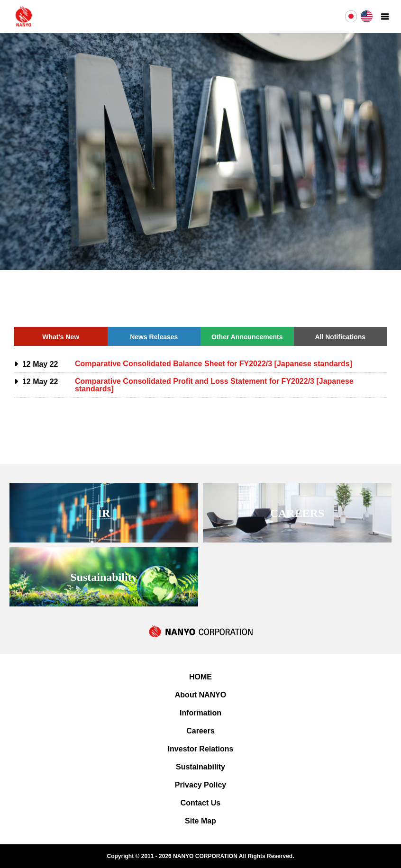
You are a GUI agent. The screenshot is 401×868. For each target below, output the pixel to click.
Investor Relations (201, 749)
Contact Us (200, 803)
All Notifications (340, 337)
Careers (200, 731)
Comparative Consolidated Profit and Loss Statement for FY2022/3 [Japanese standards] (214, 385)
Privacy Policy (201, 785)
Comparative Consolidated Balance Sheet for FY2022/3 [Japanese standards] (214, 364)
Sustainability (200, 767)
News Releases (154, 337)
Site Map (200, 821)
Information (200, 713)
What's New (61, 337)
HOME (200, 677)
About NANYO (200, 695)
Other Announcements (247, 337)
